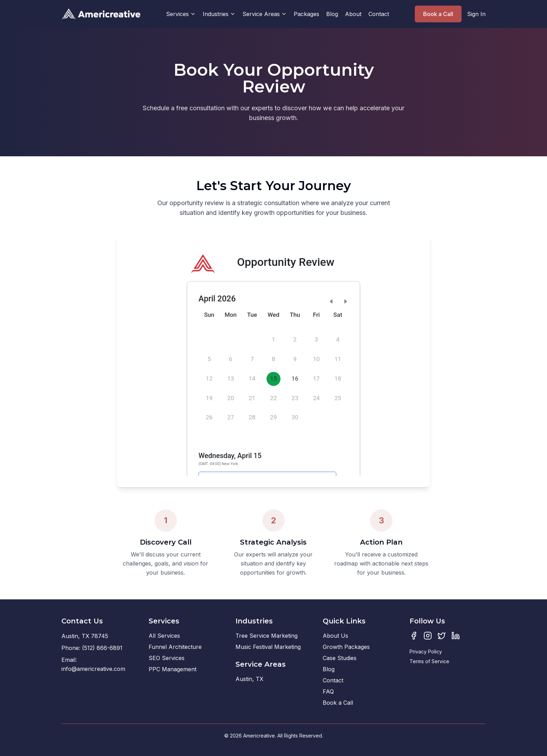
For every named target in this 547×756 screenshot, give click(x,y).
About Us (335, 636)
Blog (332, 14)
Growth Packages (346, 647)
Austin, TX (249, 679)
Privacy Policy (426, 652)
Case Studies (340, 658)
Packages (306, 14)
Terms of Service (429, 661)
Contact (379, 14)
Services (181, 14)
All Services (164, 636)
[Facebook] (414, 636)
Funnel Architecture (175, 647)
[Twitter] (442, 636)
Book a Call (438, 14)
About (353, 14)
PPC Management (173, 669)
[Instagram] (428, 636)
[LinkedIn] (456, 636)
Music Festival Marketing (268, 647)
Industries (219, 14)
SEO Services (167, 658)
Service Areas (265, 14)
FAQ (328, 691)
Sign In (476, 14)
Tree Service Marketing (267, 636)
